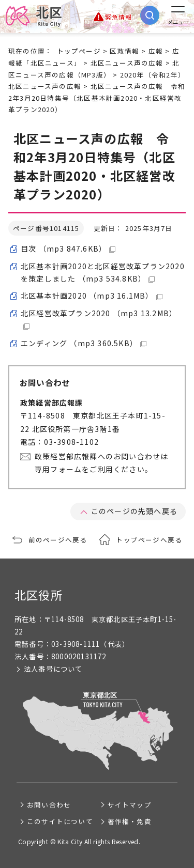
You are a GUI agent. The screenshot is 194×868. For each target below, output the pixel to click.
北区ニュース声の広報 (127, 63)
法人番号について (53, 669)
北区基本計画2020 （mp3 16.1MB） (92, 296)
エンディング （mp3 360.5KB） (84, 343)
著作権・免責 (130, 821)
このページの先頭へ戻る (134, 511)
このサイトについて (60, 821)
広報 (156, 51)
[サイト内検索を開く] (150, 15)
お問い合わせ (49, 805)
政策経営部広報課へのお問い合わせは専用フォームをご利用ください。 (101, 463)
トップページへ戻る (149, 540)
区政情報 (124, 51)
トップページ (79, 51)
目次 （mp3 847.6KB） (68, 249)
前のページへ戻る (58, 540)
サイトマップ (130, 805)
